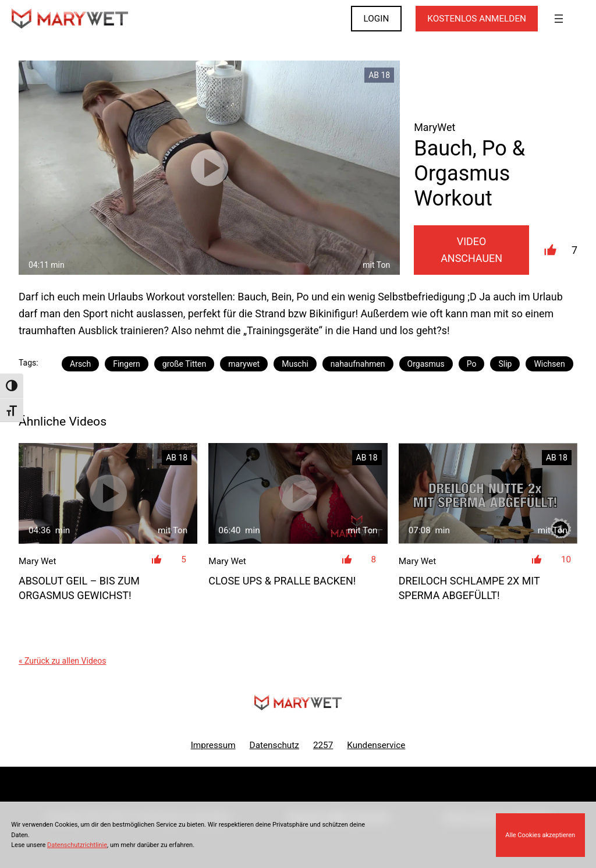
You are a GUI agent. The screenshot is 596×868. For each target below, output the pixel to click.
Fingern (127, 364)
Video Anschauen (471, 250)
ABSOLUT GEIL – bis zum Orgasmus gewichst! (79, 588)
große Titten (184, 364)
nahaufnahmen (358, 364)
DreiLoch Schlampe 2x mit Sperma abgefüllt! (469, 588)
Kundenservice (376, 745)
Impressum (213, 745)
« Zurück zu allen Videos (62, 661)
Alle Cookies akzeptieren (540, 835)
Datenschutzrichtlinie (77, 845)
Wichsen (549, 364)
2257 (323, 745)
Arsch (80, 364)
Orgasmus (426, 364)
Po (472, 364)
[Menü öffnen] (559, 19)
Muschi (295, 364)
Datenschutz (274, 745)
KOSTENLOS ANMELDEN (477, 19)
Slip (505, 364)
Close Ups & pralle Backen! (282, 581)
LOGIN (377, 19)
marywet (244, 364)
